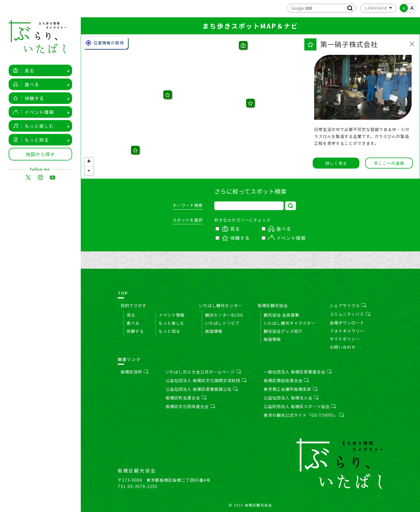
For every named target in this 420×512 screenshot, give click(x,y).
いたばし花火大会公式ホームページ (203, 372)
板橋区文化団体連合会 (190, 406)
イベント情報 (32, 112)
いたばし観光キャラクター (289, 323)
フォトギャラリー (347, 331)
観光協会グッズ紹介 (283, 331)
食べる (25, 84)
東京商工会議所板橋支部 (290, 389)
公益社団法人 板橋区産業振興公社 (202, 389)
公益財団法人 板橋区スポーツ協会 (300, 406)
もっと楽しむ (32, 126)
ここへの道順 (389, 163)
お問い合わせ (343, 347)
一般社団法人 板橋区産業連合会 (298, 372)
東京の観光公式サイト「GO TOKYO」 (304, 415)
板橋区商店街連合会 (286, 380)
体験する (27, 98)
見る (22, 70)
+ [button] (89, 162)
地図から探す (40, 154)
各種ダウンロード (347, 323)
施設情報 (214, 331)
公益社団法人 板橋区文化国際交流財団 (206, 380)
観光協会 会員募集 (282, 315)
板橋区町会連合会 (186, 398)
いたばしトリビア (222, 323)
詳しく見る (336, 163)
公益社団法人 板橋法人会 (291, 398)
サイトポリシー (345, 339)
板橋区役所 (134, 372)
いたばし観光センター (221, 305)
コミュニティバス (350, 314)
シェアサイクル (348, 305)
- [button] (89, 171)
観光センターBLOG (224, 315)
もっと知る (29, 140)
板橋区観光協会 (273, 305)
